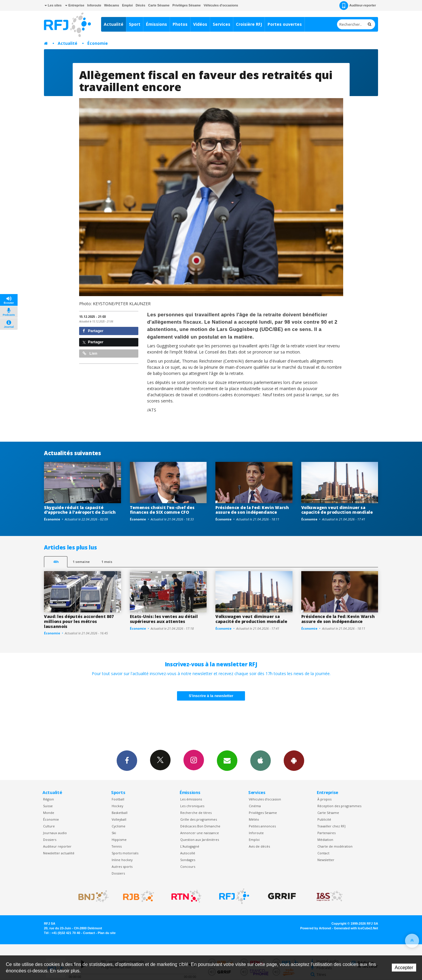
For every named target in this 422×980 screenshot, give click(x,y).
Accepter (404, 968)
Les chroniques (192, 806)
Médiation (325, 840)
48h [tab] (56, 562)
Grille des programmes (199, 819)
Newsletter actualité (59, 853)
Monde (49, 813)
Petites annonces (262, 826)
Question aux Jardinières (200, 840)
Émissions (156, 24)
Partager (93, 331)
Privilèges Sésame (187, 5)
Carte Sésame (159, 5)
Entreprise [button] (75, 5)
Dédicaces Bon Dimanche (200, 826)
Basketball (120, 813)
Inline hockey (122, 860)
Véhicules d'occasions (221, 5)
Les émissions (191, 799)
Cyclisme (119, 826)
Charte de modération (335, 846)
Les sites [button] (53, 5)
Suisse (48, 806)
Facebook (127, 760)
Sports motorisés (125, 853)
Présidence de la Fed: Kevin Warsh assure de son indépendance (252, 510)
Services (222, 24)
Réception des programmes (339, 806)
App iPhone (261, 760)
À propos (324, 799)
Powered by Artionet (316, 928)
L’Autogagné (190, 846)
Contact (323, 853)
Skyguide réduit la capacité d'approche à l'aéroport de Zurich (80, 510)
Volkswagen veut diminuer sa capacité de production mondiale (337, 510)
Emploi (127, 5)
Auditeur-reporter (358, 6)
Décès (140, 5)
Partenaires (326, 833)
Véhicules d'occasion (265, 799)
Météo (254, 819)
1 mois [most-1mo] (107, 562)
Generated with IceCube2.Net (356, 928)
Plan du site (107, 933)
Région (49, 799)
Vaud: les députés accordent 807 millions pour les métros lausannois (79, 621)
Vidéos (200, 24)
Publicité (324, 819)
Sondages (188, 860)
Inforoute (94, 5)
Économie (98, 43)
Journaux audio (55, 833)
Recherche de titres (196, 813)
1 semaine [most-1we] (81, 562)
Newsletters (227, 760)
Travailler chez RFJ (331, 826)
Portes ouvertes (285, 24)
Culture (49, 826)
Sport (135, 24)
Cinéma (255, 806)
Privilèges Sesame (263, 813)
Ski (114, 833)
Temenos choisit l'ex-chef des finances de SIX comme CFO (162, 510)
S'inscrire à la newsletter (211, 696)
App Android (294, 760)
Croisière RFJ (249, 24)
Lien (90, 353)
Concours (188, 867)
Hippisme (119, 840)
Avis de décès (259, 846)
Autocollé (188, 853)
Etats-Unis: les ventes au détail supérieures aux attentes (164, 619)
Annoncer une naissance (200, 833)
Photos (180, 24)
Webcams (112, 5)
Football (118, 799)
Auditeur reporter (57, 846)
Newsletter (326, 860)
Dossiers (50, 840)
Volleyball (119, 819)
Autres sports (122, 867)
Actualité (114, 24)
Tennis (117, 846)
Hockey (117, 806)
